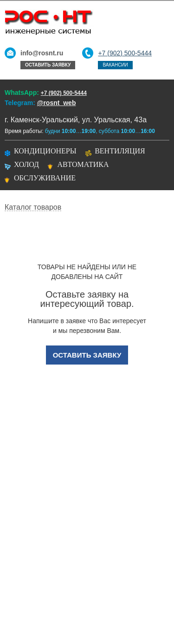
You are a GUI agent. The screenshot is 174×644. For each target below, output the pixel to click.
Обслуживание (45, 178)
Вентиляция (120, 151)
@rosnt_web (57, 103)
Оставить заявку (48, 65)
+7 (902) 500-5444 (125, 53)
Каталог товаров (33, 208)
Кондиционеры (45, 151)
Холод (26, 164)
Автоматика (83, 164)
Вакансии (115, 65)
